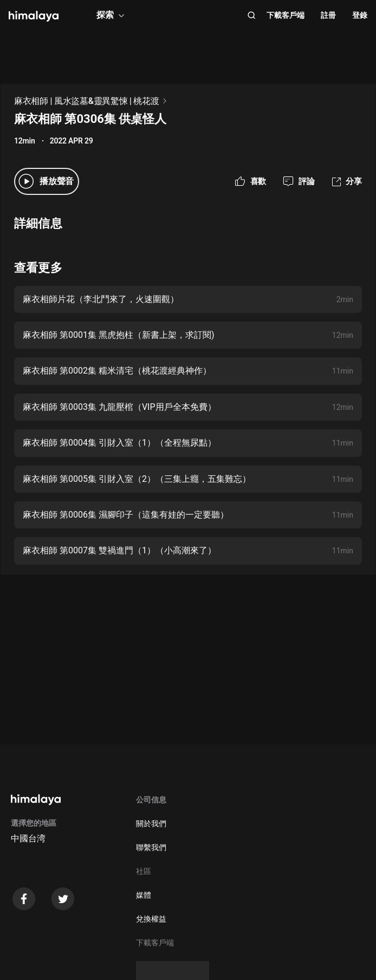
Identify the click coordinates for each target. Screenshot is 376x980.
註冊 (328, 15)
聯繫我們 (151, 847)
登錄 (360, 15)
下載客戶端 (286, 15)
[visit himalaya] (34, 16)
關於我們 (151, 824)
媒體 (144, 895)
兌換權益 (151, 919)
